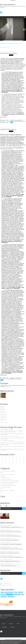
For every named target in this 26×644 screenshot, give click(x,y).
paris (2, 592)
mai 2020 (2, 406)
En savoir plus (16, 643)
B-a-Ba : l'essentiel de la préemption (8, 471)
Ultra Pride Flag (3, 429)
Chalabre (22, 442)
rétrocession (4, 597)
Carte (3, 496)
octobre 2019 (3, 43)
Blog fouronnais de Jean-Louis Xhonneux (11, 431)
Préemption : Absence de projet (8, 130)
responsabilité (11, 597)
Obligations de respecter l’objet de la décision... (10, 531)
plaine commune (22, 121)
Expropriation (3, 476)
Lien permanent (4, 120)
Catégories (4, 627)
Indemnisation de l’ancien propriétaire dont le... (10, 526)
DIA (23, 595)
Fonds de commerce (5, 478)
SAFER (2, 492)
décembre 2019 (17, 43)
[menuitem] (4, 43)
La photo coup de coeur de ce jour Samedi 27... (10, 438)
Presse (2, 489)
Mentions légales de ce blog (17, 640)
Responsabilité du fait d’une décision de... (9, 548)
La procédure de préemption (6, 479)
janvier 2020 (3, 413)
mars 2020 (2, 410)
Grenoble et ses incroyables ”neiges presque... (10, 444)
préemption (12, 121)
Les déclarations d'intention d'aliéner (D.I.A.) (9, 482)
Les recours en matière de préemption (8, 486)
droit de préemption (8, 4)
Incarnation (11, 429)
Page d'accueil (10, 43)
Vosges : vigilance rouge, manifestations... (9, 434)
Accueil (4, 624)
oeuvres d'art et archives (6, 487)
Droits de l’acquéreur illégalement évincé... (9, 535)
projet (16, 379)
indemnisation (17, 595)
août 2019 (2, 421)
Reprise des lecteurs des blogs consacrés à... (10, 431)
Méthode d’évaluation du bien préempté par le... (10, 561)
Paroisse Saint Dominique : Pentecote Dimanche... (11, 449)
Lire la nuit (2, 440)
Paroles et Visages (14, 436)
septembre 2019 (4, 419)
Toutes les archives (4, 423)
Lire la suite (8, 386)
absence (19, 379)
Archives (13, 627)
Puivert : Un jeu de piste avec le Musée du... (9, 442)
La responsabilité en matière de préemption (9, 481)
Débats (2, 473)
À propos (11, 624)
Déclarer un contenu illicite (9, 640)
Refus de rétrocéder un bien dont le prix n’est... (10, 539)
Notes (18, 624)
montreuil (2, 122)
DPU (16, 592)
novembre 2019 (4, 416)
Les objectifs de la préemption (7, 484)
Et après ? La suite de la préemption (8, 474)
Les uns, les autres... (5, 436)
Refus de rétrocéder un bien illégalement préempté (11, 543)
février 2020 (3, 411)
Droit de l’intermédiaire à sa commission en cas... (10, 565)
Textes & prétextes (10, 440)
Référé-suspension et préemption (7, 490)
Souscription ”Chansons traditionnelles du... (9, 446)
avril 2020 (2, 408)
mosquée (7, 122)
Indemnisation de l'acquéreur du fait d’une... (9, 552)
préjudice (20, 592)
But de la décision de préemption (9, 53)
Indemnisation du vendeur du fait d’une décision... (11, 556)
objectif (16, 121)
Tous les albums (3, 399)
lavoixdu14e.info (4, 450)
